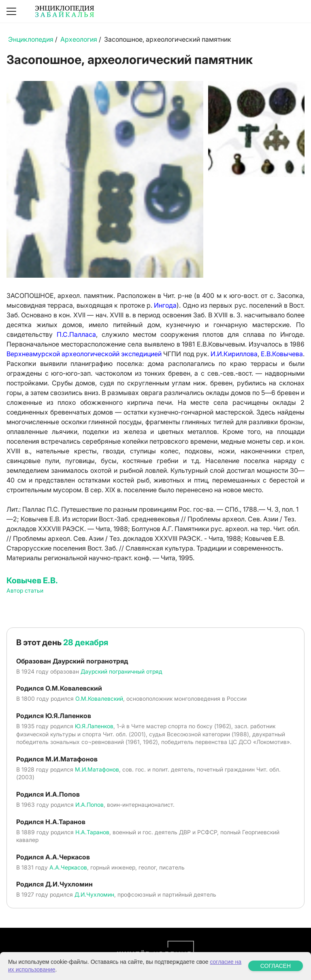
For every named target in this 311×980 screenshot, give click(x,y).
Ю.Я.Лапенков (94, 726)
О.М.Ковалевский (99, 698)
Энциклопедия (31, 39)
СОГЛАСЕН (276, 966)
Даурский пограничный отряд (121, 671)
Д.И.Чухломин (94, 894)
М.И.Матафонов (97, 769)
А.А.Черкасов (68, 867)
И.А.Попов (89, 805)
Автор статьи (25, 590)
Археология (79, 39)
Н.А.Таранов (92, 832)
